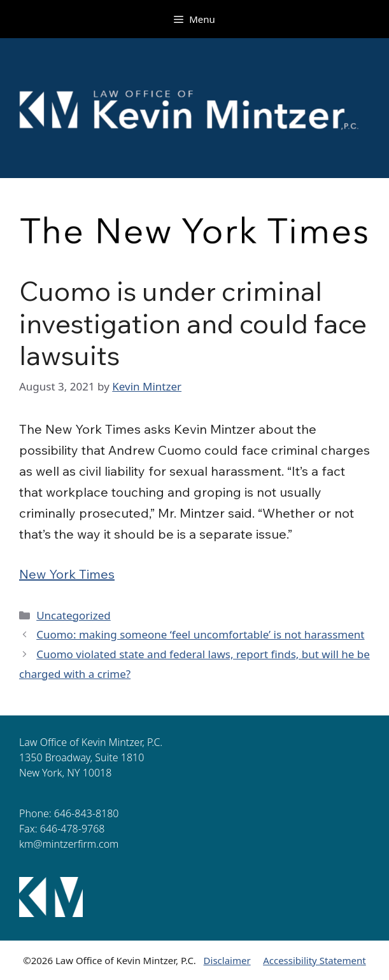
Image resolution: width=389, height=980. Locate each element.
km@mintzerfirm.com (69, 844)
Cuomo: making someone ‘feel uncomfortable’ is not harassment (200, 634)
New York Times (67, 574)
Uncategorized (74, 615)
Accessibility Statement (315, 960)
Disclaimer (227, 960)
